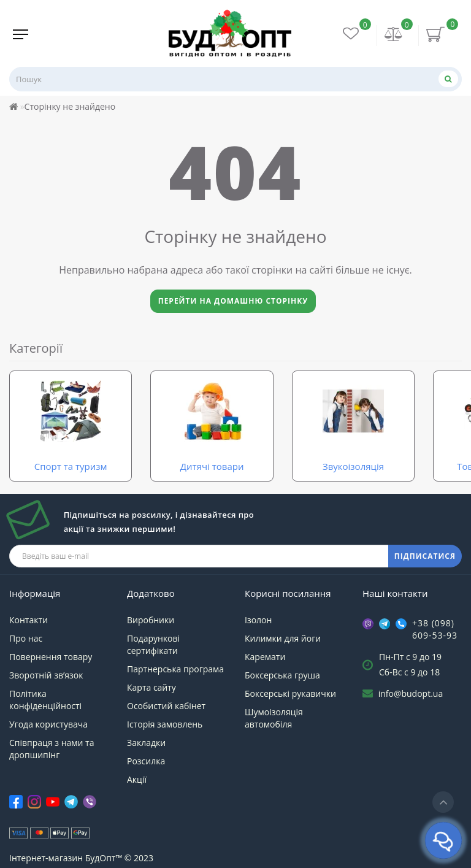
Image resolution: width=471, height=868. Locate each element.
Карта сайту (151, 687)
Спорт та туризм (71, 466)
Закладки (146, 743)
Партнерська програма (175, 669)
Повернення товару (51, 657)
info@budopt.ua (411, 693)
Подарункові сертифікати (153, 644)
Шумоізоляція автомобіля (274, 718)
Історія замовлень (165, 724)
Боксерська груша (282, 675)
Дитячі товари (212, 466)
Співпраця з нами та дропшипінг (52, 749)
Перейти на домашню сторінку (233, 301)
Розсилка (146, 761)
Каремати (265, 657)
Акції (137, 779)
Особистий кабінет (166, 706)
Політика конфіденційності (45, 700)
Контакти (29, 620)
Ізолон (258, 620)
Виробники (151, 620)
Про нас (26, 638)
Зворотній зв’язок (46, 675)
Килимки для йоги (283, 638)
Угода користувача (48, 724)
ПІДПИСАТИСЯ (425, 556)
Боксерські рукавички (290, 693)
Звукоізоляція (353, 466)
